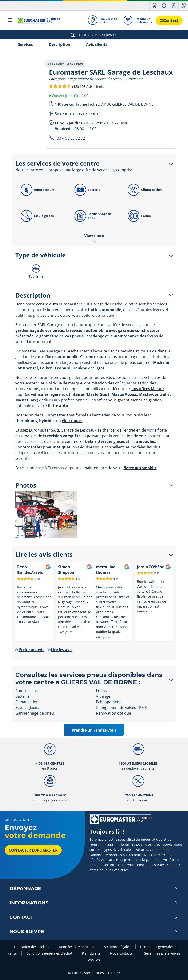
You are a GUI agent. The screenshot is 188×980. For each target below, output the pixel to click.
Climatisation (144, 190)
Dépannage (94, 888)
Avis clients (97, 44)
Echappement (108, 702)
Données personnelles (76, 947)
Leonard (63, 368)
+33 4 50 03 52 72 (70, 138)
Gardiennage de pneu (92, 216)
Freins (138, 216)
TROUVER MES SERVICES (94, 35)
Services (25, 44)
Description (60, 44)
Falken (46, 368)
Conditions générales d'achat (49, 953)
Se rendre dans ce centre (77, 114)
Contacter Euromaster (33, 850)
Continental (27, 368)
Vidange (103, 696)
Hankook (81, 368)
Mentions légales (117, 947)
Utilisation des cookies (32, 947)
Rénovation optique (114, 713)
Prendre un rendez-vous (94, 730)
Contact (94, 917)
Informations (94, 903)
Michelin (161, 362)
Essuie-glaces (36, 216)
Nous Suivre (94, 932)
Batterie (86, 190)
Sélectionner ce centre (65, 64)
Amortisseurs (37, 190)
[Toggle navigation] (10, 20)
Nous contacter (122, 953)
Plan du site (91, 953)
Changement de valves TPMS (121, 708)
